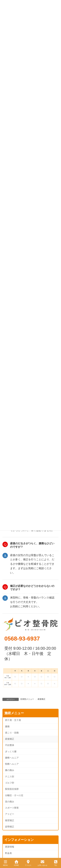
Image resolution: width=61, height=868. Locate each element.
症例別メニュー (27, 699)
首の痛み (10, 802)
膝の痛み (10, 770)
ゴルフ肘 (10, 783)
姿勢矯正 (10, 827)
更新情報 (10, 847)
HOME (16, 863)
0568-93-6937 (22, 638)
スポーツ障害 (12, 808)
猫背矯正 (10, 820)
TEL (56, 863)
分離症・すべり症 (14, 795)
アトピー (10, 814)
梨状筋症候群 (12, 789)
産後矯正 (41, 699)
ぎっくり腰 (11, 752)
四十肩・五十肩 (13, 720)
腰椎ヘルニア (12, 758)
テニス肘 (10, 777)
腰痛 (7, 727)
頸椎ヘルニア (12, 764)
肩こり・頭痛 (12, 733)
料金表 (8, 853)
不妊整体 (10, 745)
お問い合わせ (42, 863)
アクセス (28, 863)
